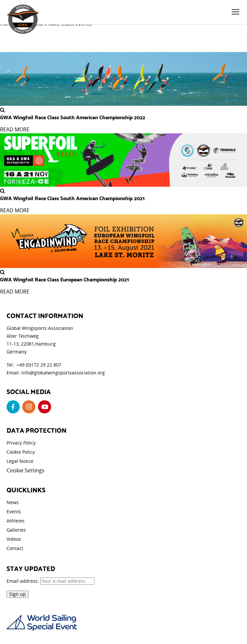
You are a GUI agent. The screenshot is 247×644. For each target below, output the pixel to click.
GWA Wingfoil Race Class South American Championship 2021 (72, 198)
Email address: (50, 581)
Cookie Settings (26, 470)
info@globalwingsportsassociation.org (63, 373)
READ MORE (15, 129)
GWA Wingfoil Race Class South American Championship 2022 (73, 117)
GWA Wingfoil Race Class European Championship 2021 (64, 279)
